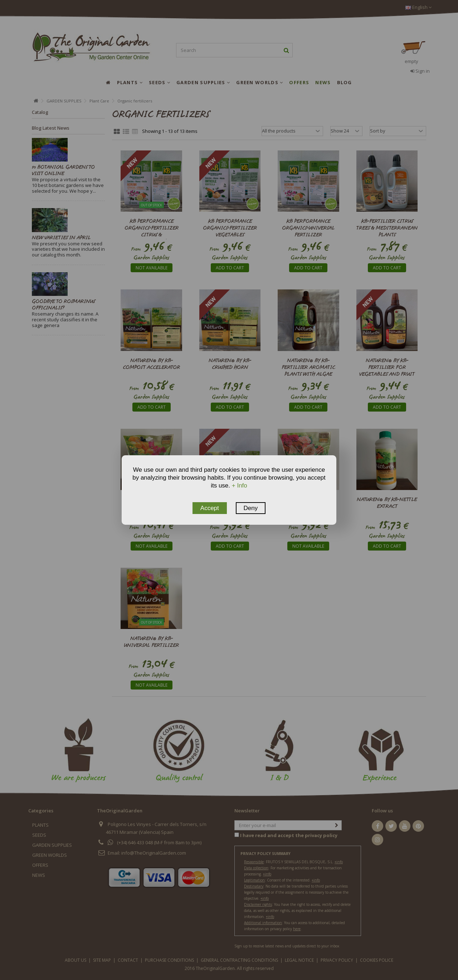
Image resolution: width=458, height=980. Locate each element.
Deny (251, 508)
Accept (210, 508)
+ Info (240, 486)
